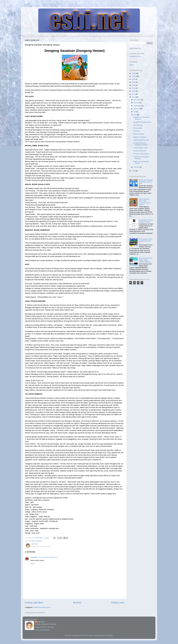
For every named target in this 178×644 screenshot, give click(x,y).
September (138, 106)
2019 (134, 82)
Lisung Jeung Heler (140, 151)
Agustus (137, 109)
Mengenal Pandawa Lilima (142, 122)
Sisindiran (137, 131)
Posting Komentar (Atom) (42, 607)
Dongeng (39, 541)
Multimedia (47, 35)
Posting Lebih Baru (34, 603)
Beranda (28, 35)
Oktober (137, 103)
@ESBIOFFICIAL (135, 56)
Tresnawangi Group (74, 35)
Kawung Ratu (138, 128)
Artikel (37, 35)
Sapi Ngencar (138, 125)
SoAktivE (34, 557)
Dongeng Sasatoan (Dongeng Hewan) (140, 144)
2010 (134, 97)
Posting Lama (118, 603)
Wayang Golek (103, 35)
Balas (32, 563)
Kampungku (90, 35)
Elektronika (59, 35)
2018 (134, 85)
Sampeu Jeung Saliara (141, 154)
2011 (134, 94)
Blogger (110, 635)
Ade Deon (41, 622)
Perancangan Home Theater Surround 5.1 (146, 241)
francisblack (90, 635)
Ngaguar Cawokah (140, 137)
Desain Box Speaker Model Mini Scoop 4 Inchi (146, 182)
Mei (135, 115)
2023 (134, 76)
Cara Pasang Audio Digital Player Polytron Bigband (145, 260)
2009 (134, 171)
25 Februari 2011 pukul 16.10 (48, 557)
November (137, 100)
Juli (135, 112)
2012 (134, 91)
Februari (137, 167)
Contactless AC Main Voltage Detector (146, 221)
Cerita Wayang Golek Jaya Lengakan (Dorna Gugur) (145, 202)
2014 (134, 88)
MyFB (131, 65)
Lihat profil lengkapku (42, 630)
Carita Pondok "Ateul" (141, 148)
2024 (134, 73)
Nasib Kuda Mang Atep (141, 140)
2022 (134, 79)
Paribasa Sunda (139, 134)
